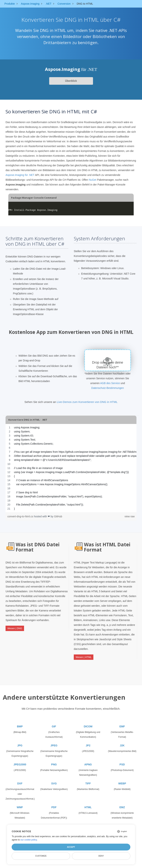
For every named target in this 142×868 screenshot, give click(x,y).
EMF (122, 723)
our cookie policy (29, 840)
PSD (122, 761)
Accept (71, 847)
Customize (41, 856)
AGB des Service (110, 383)
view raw (130, 516)
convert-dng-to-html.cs (21, 516)
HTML (88, 804)
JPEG (54, 742)
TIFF (88, 780)
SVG (54, 780)
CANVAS (122, 823)
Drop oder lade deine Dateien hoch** (108, 365)
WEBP (122, 780)
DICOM (88, 723)
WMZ (20, 823)
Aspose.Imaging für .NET (20, 175)
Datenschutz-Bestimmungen (108, 388)
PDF (54, 804)
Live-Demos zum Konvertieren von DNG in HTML (87, 402)
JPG (20, 742)
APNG (88, 761)
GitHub (58, 516)
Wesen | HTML (84, 656)
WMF (20, 804)
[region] (71, 468)
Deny (101, 856)
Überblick (71, 81)
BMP (20, 723)
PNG (54, 761)
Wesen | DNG (15, 627)
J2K (122, 742)
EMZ (122, 804)
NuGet (92, 180)
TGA (54, 823)
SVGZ (88, 823)
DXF (20, 780)
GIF (54, 723)
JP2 (88, 742)
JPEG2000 (20, 761)
